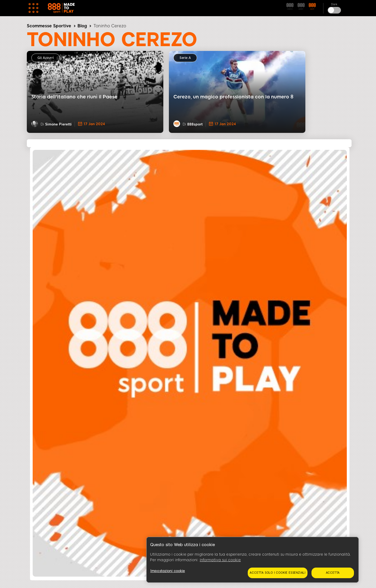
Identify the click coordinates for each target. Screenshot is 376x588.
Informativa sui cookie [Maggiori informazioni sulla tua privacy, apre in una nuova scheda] (220, 560)
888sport (195, 124)
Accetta (333, 573)
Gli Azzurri (46, 58)
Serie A (185, 58)
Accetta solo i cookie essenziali (278, 573)
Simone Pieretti (58, 124)
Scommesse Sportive (49, 26)
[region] (253, 560)
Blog (82, 26)
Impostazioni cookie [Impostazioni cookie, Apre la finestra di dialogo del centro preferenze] (168, 571)
